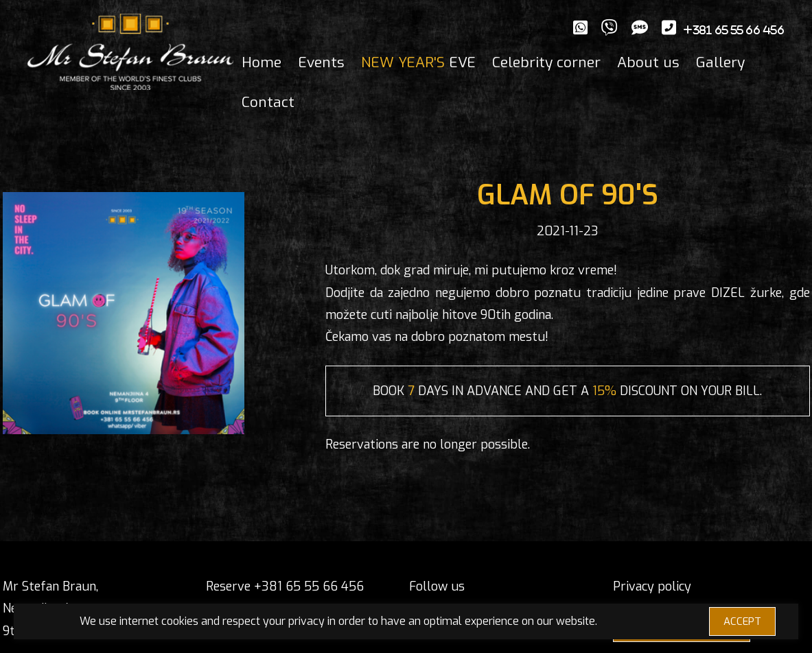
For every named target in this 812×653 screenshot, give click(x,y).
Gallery (720, 62)
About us (648, 62)
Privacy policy (652, 586)
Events (321, 62)
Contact (268, 102)
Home (262, 62)
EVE (418, 62)
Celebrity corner (546, 62)
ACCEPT (742, 621)
